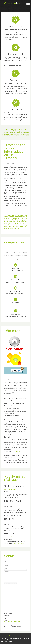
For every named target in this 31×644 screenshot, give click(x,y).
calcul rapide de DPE (19, 543)
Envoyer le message (11, 583)
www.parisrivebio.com (10, 504)
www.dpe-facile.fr (9, 537)
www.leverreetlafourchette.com (13, 522)
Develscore (17, 452)
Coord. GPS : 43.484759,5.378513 (12, 622)
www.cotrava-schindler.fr (11, 489)
